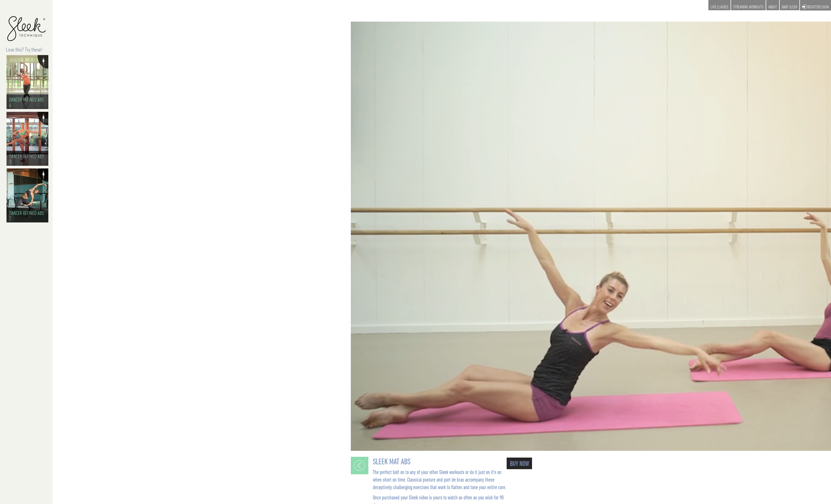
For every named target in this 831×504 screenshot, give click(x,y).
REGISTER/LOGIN (815, 7)
